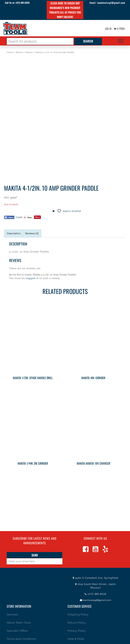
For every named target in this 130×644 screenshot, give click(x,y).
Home (10, 52)
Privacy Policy (77, 631)
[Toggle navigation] (121, 41)
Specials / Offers (17, 631)
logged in (32, 278)
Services (12, 615)
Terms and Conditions (21, 639)
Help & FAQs (76, 639)
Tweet (19, 217)
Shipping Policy (78, 615)
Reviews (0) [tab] (32, 233)
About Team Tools (19, 623)
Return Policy (77, 623)
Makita (29, 52)
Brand (19, 52)
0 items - (120, 29)
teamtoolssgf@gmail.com (110, 3)
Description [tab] (14, 233)
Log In (107, 29)
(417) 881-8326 (23, 3)
